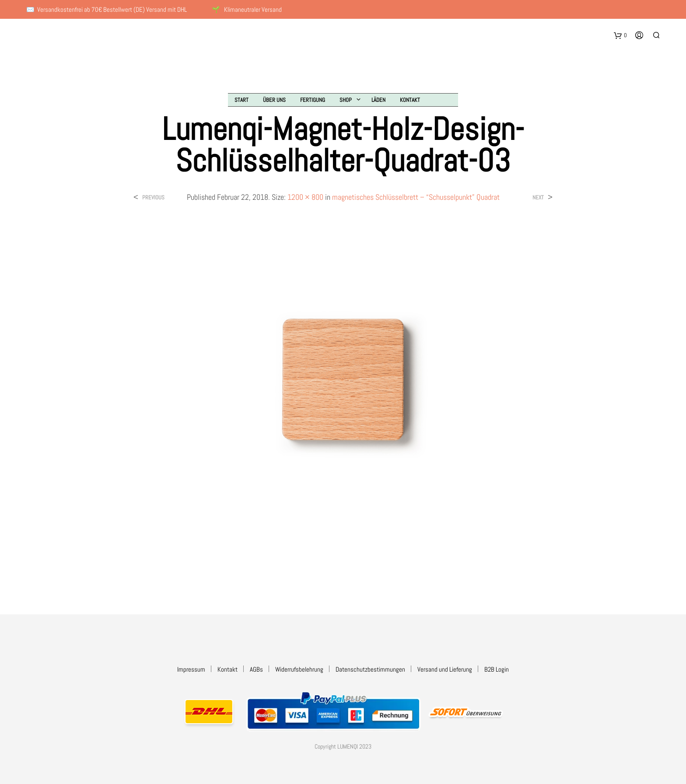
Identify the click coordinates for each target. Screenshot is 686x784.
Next (538, 197)
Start (241, 100)
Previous (153, 197)
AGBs (256, 669)
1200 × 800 (305, 197)
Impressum (191, 669)
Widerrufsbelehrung (299, 669)
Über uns (274, 100)
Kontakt (410, 100)
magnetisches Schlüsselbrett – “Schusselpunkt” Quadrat (416, 197)
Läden (378, 100)
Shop (346, 100)
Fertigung (313, 100)
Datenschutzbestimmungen (370, 669)
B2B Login (497, 669)
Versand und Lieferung (445, 669)
